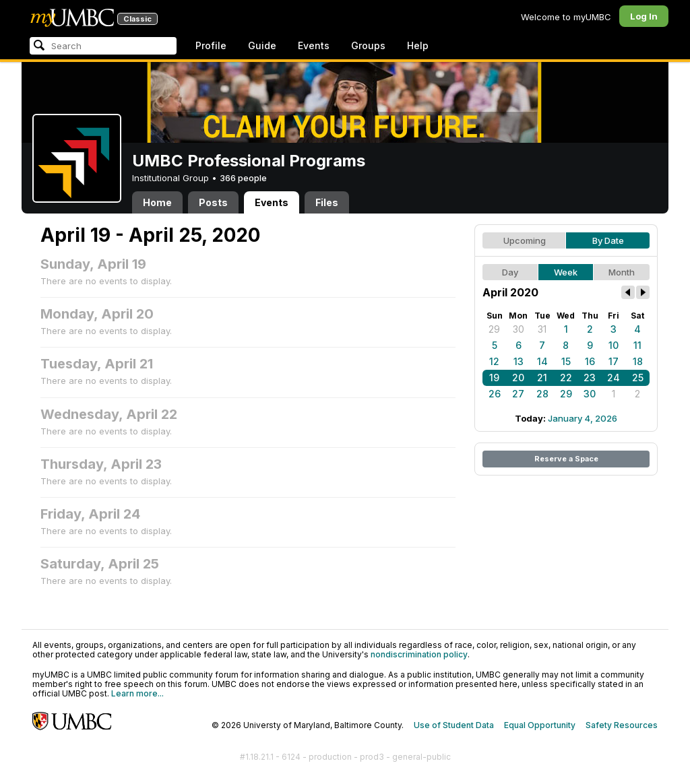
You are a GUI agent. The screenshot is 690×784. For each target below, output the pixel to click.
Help (418, 45)
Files (327, 202)
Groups (368, 45)
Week (566, 272)
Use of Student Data (454, 725)
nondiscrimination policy (419, 654)
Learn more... (137, 693)
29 (494, 329)
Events (314, 45)
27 (518, 394)
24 (614, 378)
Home (157, 202)
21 (542, 378)
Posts (213, 202)
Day (510, 272)
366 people (243, 178)
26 (495, 394)
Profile (211, 45)
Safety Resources (622, 725)
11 (637, 345)
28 (542, 394)
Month (622, 272)
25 (638, 378)
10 (614, 345)
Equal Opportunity (540, 725)
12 (494, 361)
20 (518, 378)
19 (494, 378)
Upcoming (525, 240)
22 (566, 378)
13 (519, 361)
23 (590, 378)
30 (519, 329)
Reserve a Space (566, 459)
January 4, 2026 (583, 418)
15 (566, 361)
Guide (262, 45)
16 (590, 361)
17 (614, 361)
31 (542, 329)
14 (542, 361)
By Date (608, 240)
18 (638, 361)
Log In (644, 16)
